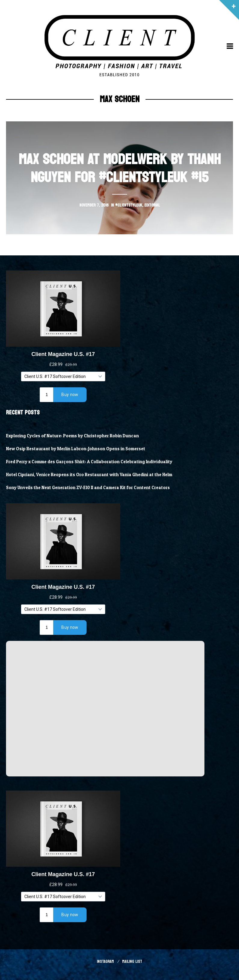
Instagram (105, 961)
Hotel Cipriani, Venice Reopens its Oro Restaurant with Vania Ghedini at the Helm (89, 475)
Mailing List (132, 961)
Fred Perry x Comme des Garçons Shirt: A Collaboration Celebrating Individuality (89, 462)
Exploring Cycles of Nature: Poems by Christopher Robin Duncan (72, 436)
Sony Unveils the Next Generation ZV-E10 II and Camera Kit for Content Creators (88, 488)
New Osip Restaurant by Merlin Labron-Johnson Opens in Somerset (76, 449)
